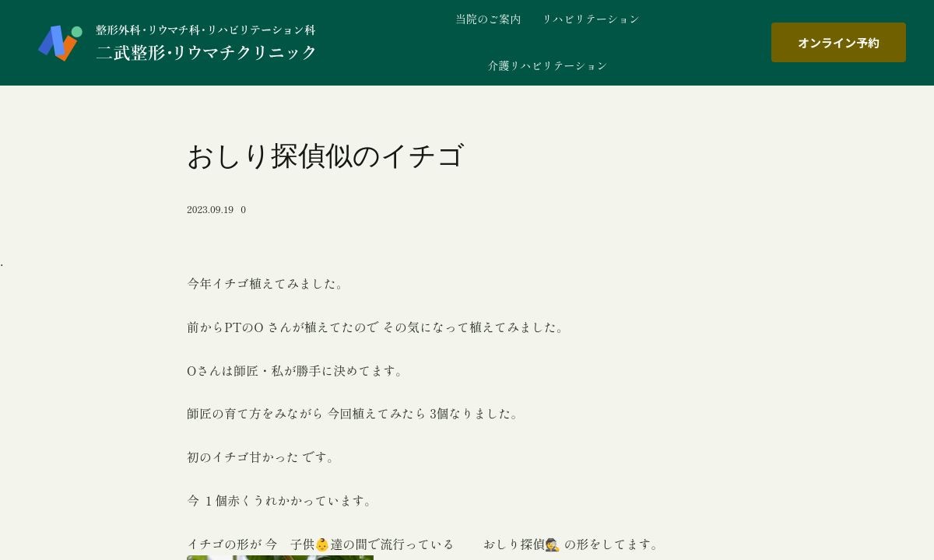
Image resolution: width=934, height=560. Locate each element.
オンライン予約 (839, 42)
